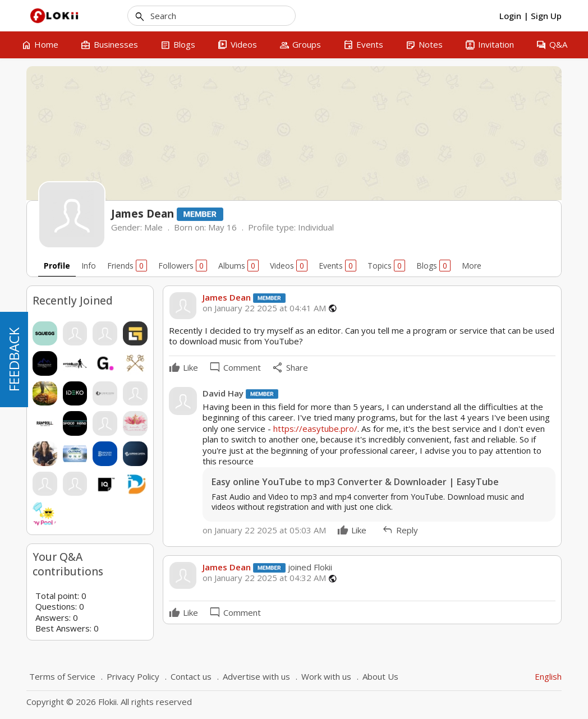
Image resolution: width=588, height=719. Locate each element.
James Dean (227, 297)
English (548, 676)
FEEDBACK (14, 359)
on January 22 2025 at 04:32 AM (264, 578)
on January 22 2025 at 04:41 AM (264, 308)
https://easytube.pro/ (315, 428)
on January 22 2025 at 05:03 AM (264, 530)
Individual (316, 227)
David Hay (223, 393)
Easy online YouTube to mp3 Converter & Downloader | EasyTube (355, 482)
